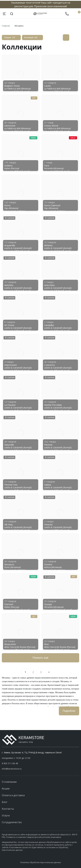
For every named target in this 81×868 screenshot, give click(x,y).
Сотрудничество (12, 822)
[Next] (56, 672)
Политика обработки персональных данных (41, 862)
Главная (6, 26)
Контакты (8, 809)
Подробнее (69, 711)
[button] (40, 763)
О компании (9, 782)
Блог (5, 802)
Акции (6, 789)
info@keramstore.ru (12, 769)
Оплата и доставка (13, 795)
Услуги (6, 815)
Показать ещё (40, 658)
